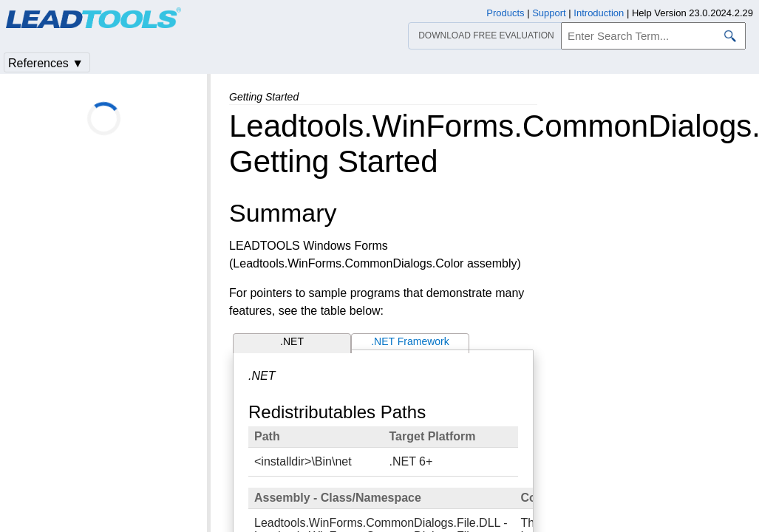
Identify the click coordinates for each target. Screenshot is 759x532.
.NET (292, 341)
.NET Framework (410, 341)
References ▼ (46, 63)
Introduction (599, 13)
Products (505, 13)
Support (549, 13)
